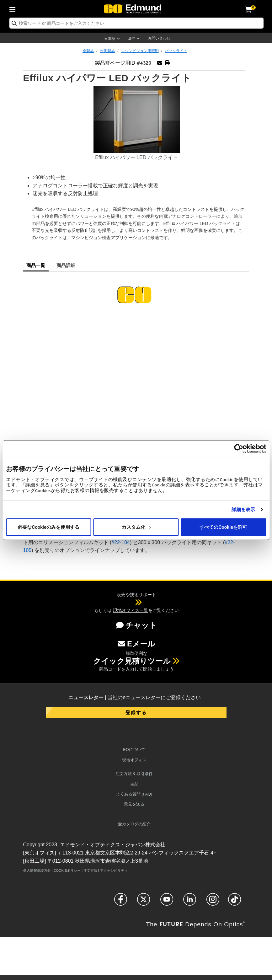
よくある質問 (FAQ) (134, 794)
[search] (136, 23)
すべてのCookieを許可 (223, 527)
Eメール (136, 644)
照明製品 (107, 51)
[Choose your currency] (135, 39)
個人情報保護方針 (37, 870)
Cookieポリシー (67, 870)
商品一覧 (36, 265)
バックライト (176, 51)
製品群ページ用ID (116, 63)
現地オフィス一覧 (131, 610)
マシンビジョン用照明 (140, 51)
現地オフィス (134, 760)
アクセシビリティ (114, 870)
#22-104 (121, 542)
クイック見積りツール (132, 661)
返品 (134, 784)
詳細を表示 (243, 509)
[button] (167, 63)
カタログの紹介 (134, 824)
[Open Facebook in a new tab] (121, 902)
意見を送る (134, 804)
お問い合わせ (159, 38)
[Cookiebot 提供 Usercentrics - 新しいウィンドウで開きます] (239, 448)
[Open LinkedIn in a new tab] (190, 902)
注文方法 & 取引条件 (134, 774)
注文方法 (90, 870)
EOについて (134, 750)
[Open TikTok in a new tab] (235, 902)
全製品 (88, 51)
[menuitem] (14, 8)
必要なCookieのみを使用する (48, 527)
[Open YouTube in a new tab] (167, 902)
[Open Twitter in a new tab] (144, 902)
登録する (136, 712)
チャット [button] (136, 625)
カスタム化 (136, 527)
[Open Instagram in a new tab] (213, 902)
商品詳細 (66, 265)
